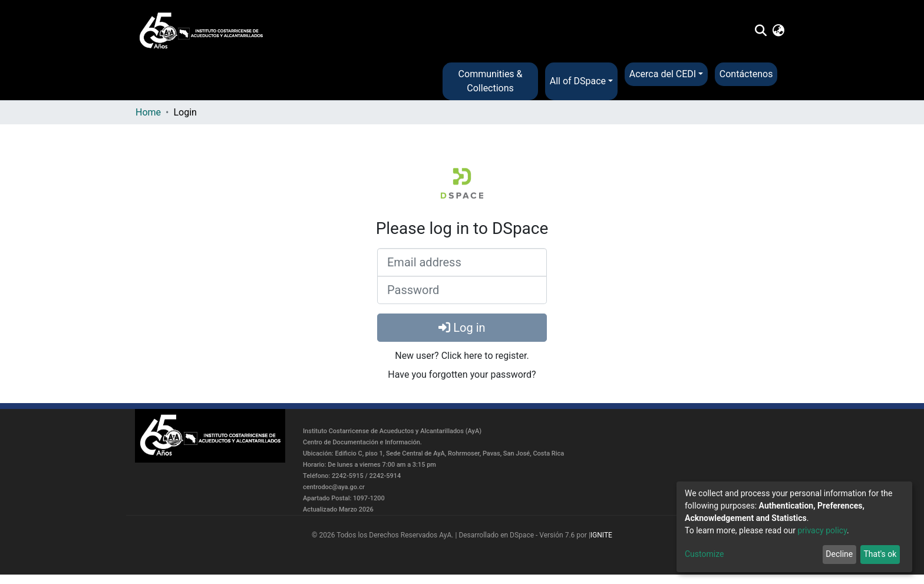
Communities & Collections (491, 81)
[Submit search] (760, 31)
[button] (779, 31)
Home (148, 112)
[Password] (462, 290)
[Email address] (462, 262)
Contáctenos (746, 74)
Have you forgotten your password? (462, 375)
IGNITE (601, 535)
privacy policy (822, 530)
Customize (704, 554)
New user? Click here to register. (462, 356)
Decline (839, 554)
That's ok (880, 554)
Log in (462, 328)
